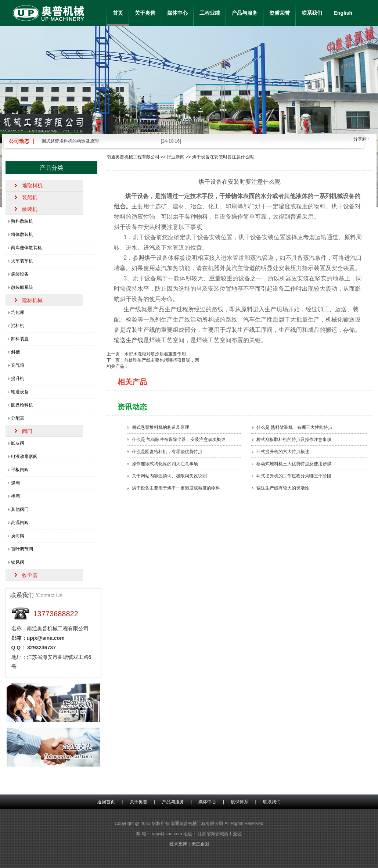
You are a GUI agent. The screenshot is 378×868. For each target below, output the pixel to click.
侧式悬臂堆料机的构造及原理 (70, 141)
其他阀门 (20, 509)
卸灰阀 (18, 443)
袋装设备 (20, 274)
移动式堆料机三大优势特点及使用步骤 (294, 464)
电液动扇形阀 (24, 456)
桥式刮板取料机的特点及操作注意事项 (294, 440)
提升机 (18, 379)
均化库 (18, 312)
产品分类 (51, 168)
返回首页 (106, 802)
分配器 (18, 418)
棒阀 (15, 496)
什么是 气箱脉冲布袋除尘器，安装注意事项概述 (179, 440)
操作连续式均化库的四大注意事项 (165, 464)
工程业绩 (210, 13)
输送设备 (20, 392)
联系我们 (312, 13)
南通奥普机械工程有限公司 (133, 157)
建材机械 (32, 300)
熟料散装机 (22, 221)
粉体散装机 (22, 234)
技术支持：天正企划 (189, 844)
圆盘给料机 (22, 405)
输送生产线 (129, 340)
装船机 (30, 197)
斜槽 (15, 352)
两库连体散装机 (26, 248)
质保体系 (240, 802)
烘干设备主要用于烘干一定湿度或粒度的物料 (176, 488)
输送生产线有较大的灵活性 (283, 488)
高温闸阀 (20, 523)
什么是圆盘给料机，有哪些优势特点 (167, 452)
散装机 (30, 209)
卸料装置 (20, 339)
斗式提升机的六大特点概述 (283, 452)
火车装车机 (22, 261)
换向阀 (18, 536)
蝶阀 (15, 483)
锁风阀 (18, 562)
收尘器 (30, 575)
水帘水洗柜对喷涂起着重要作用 (155, 354)
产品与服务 (245, 13)
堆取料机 (32, 186)
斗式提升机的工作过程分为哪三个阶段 (294, 476)
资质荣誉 (280, 13)
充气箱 (18, 365)
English (343, 13)
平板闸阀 (20, 470)
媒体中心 (177, 13)
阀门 (27, 431)
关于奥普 (145, 13)
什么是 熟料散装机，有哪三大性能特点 (294, 427)
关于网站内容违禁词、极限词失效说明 (169, 476)
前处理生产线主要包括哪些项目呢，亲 (162, 360)
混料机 (18, 326)
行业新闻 (176, 157)
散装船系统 (22, 287)
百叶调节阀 (22, 549)
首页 (118, 13)
